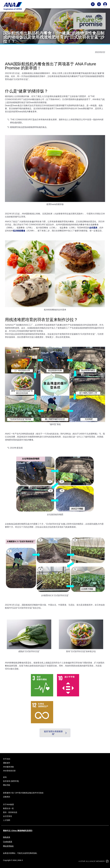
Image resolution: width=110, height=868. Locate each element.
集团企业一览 (8, 808)
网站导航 (7, 785)
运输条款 (7, 797)
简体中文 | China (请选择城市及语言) (18, 831)
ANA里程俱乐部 (9, 771)
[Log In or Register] (105, 4)
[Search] (93, 4)
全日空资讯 (7, 816)
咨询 (5, 777)
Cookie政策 (8, 842)
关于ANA (7, 759)
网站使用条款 (8, 846)
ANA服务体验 (8, 767)
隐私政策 (7, 837)
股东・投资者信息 (10, 812)
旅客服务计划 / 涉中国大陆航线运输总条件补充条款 (23, 793)
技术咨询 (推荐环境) (11, 781)
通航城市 (7, 763)
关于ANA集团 (8, 804)
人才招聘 (7, 820)
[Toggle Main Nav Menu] (99, 4)
